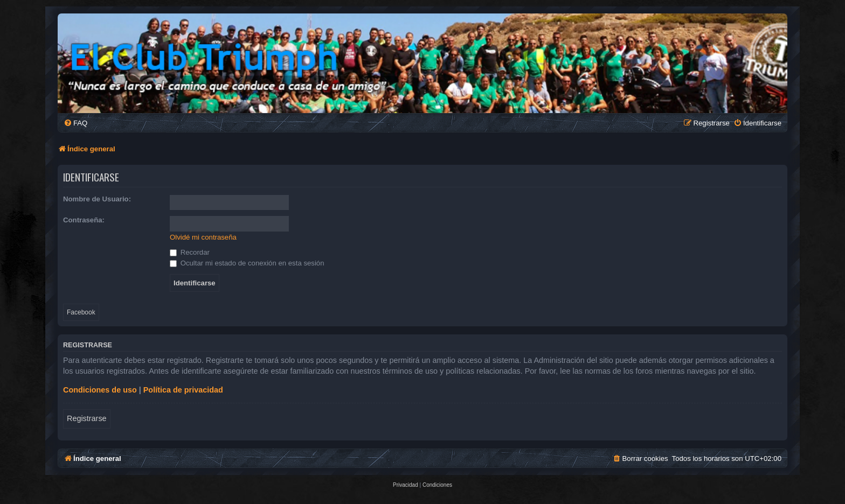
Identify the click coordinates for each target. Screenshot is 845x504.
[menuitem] (75, 123)
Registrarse (87, 418)
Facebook (81, 312)
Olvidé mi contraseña (203, 237)
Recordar (190, 252)
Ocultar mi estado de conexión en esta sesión (247, 263)
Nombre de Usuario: (97, 199)
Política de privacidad (183, 390)
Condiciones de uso (100, 390)
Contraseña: (84, 220)
